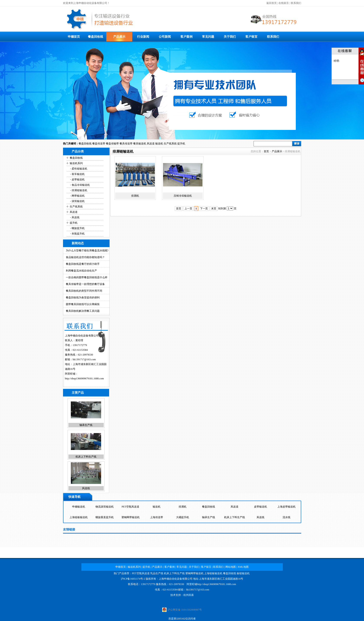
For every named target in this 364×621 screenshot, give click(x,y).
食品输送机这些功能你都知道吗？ (85, 257)
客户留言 (251, 37)
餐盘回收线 (95, 37)
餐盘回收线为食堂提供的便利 (83, 298)
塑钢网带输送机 (131, 517)
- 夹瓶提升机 (77, 234)
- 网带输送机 (77, 196)
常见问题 (208, 37)
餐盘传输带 (112, 144)
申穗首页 (74, 37)
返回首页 (272, 3)
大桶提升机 (183, 517)
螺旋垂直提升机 (105, 517)
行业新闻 (143, 37)
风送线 (86, 488)
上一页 (188, 209)
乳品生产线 (157, 573)
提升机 (181, 144)
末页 (214, 209)
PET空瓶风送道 (130, 507)
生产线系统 (170, 144)
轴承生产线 (86, 425)
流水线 (286, 517)
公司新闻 (165, 37)
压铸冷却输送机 (183, 196)
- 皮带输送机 (77, 180)
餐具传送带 (126, 144)
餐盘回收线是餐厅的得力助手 (83, 264)
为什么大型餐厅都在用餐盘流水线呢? (87, 251)
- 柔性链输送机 (79, 169)
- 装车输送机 (77, 174)
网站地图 (231, 567)
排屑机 (135, 196)
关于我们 (230, 37)
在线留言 (284, 3)
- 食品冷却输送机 (80, 185)
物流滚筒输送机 (105, 507)
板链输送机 (243, 573)
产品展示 (119, 37)
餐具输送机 (140, 144)
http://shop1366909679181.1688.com (84, 378)
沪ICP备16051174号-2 (133, 579)
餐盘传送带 (99, 144)
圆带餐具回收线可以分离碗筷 (83, 304)
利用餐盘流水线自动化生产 (81, 271)
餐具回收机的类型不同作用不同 (84, 291)
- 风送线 (75, 217)
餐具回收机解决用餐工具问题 (83, 311)
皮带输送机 (260, 507)
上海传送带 (157, 517)
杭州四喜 (189, 595)
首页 (266, 151)
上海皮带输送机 (286, 507)
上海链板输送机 (79, 517)
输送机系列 (76, 163)
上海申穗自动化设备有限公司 (176, 579)
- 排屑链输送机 (79, 190)
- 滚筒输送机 (77, 201)
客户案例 (186, 37)
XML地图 (243, 567)
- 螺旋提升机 (77, 228)
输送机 (159, 144)
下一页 (204, 209)
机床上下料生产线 (86, 457)
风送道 (151, 144)
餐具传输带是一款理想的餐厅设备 (85, 284)
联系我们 (296, 3)
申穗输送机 (79, 507)
